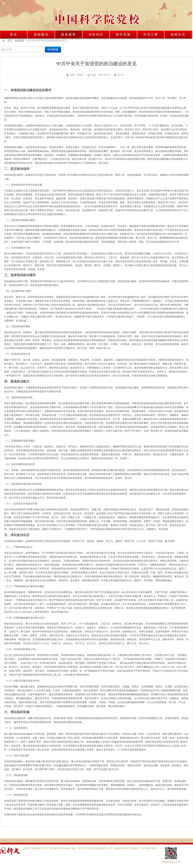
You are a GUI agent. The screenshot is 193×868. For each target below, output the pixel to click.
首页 (14, 34)
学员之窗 (151, 34)
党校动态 (96, 34)
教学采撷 (123, 34)
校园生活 (178, 34)
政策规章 (69, 34)
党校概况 (41, 34)
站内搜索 (53, 50)
